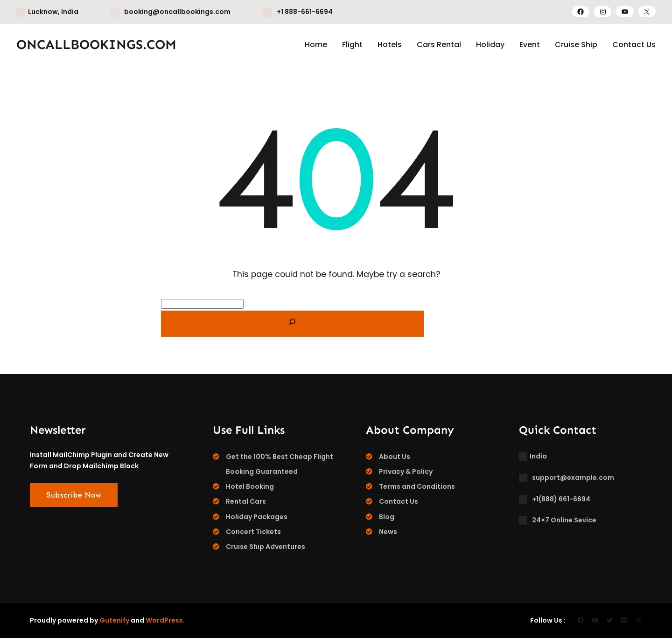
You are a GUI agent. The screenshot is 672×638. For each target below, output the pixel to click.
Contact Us (399, 501)
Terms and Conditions (417, 486)
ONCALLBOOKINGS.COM (96, 45)
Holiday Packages (257, 517)
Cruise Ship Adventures (266, 547)
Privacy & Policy (406, 472)
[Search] (292, 324)
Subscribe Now (74, 495)
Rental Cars (246, 501)
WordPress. (165, 620)
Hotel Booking (250, 486)
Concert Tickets (253, 532)
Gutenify (114, 620)
